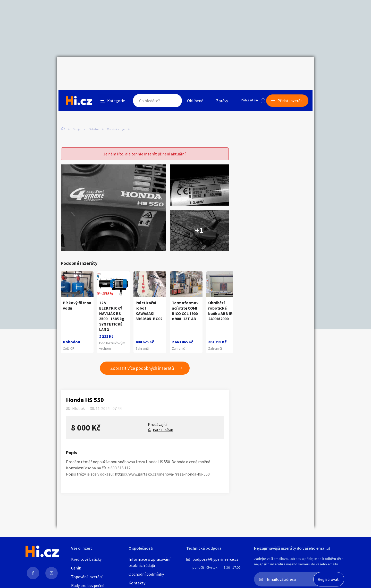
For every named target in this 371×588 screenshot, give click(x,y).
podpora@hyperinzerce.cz (216, 559)
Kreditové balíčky (86, 559)
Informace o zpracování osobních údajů (149, 562)
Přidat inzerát (292, 68)
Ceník (76, 568)
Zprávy (216, 68)
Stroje (77, 108)
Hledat (167, 68)
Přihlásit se (245, 68)
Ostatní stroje (116, 108)
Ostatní (94, 108)
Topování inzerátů (87, 577)
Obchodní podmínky (146, 574)
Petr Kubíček (163, 419)
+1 (199, 220)
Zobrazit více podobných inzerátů (142, 358)
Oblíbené (189, 68)
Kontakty (137, 583)
